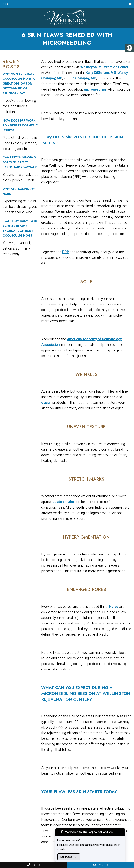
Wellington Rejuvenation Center (104, 67)
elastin (46, 403)
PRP (66, 252)
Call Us (34, 865)
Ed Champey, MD (83, 78)
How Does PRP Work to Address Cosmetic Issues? (20, 125)
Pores (114, 607)
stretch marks (63, 502)
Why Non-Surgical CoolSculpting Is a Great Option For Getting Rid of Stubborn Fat (19, 84)
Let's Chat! (69, 857)
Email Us (100, 865)
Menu (6, 4)
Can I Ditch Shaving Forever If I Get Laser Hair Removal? (20, 162)
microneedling (95, 89)
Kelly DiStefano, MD (101, 73)
